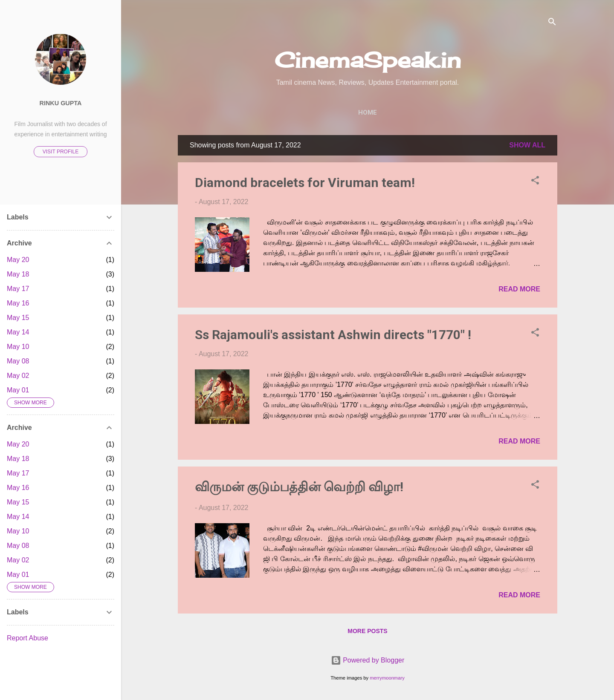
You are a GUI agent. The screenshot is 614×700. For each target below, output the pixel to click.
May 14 (18, 332)
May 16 (18, 303)
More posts (367, 631)
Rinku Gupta (61, 103)
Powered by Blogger (368, 660)
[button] (535, 182)
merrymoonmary (387, 678)
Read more (519, 289)
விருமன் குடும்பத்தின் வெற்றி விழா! (299, 487)
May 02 (18, 376)
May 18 (18, 274)
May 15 (18, 318)
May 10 (18, 347)
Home (368, 112)
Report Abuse (28, 638)
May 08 (18, 361)
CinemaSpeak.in (368, 60)
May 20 (18, 260)
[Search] (552, 23)
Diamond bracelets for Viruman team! (305, 183)
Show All (527, 145)
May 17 (18, 289)
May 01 (18, 390)
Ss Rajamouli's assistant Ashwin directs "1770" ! (333, 335)
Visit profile (61, 152)
